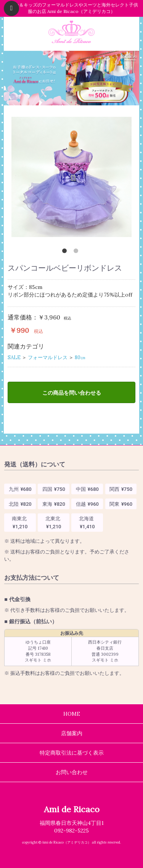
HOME (72, 714)
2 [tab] (77, 252)
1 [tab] (66, 252)
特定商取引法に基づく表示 (72, 753)
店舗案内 (72, 733)
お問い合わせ (72, 772)
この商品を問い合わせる (72, 393)
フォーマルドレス (48, 357)
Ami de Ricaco (72, 809)
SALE (14, 357)
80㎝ (80, 357)
